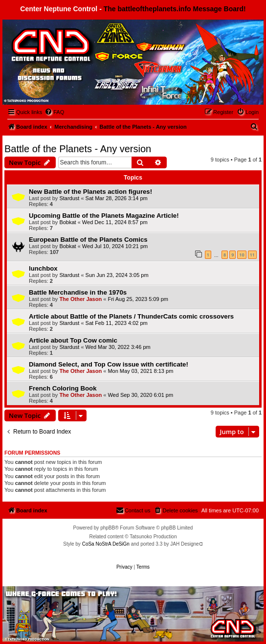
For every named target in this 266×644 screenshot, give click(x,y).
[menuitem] (54, 112)
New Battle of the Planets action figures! (90, 192)
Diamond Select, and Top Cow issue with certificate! (109, 364)
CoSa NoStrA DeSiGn (106, 544)
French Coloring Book (63, 388)
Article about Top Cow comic (73, 340)
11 (252, 255)
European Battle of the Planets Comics (88, 240)
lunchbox (43, 268)
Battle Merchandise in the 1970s (78, 292)
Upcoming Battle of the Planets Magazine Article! (104, 216)
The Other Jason (80, 299)
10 (242, 255)
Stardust (69, 198)
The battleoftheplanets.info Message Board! (175, 9)
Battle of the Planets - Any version (78, 149)
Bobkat (67, 222)
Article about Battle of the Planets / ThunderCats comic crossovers (131, 316)
